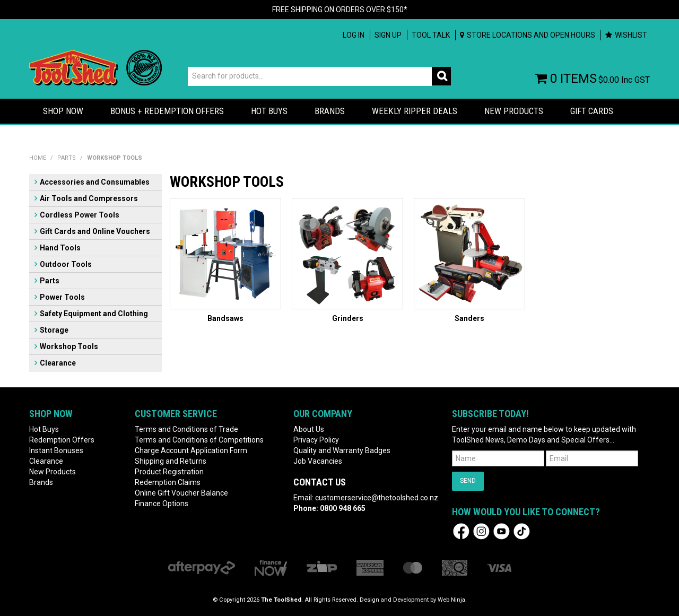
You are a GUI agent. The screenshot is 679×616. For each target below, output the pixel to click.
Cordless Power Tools (80, 215)
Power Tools (62, 297)
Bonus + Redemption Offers (167, 111)
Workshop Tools (69, 346)
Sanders (469, 318)
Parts (67, 158)
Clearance (58, 363)
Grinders (348, 318)
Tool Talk (431, 35)
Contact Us (320, 482)
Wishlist (631, 35)
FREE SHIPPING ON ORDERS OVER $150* (340, 10)
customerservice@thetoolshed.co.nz (377, 498)
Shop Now (63, 111)
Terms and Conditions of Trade (186, 429)
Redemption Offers (62, 440)
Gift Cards (592, 111)
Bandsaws (225, 318)
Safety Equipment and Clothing (94, 314)
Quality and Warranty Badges (342, 450)
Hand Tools (60, 248)
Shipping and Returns (171, 461)
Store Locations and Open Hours (531, 35)
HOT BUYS (269, 111)
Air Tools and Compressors (89, 198)
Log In (354, 35)
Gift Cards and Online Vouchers (95, 231)
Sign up (388, 35)
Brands (330, 111)
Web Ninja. (452, 600)
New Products (514, 111)
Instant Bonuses (56, 450)
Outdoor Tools (66, 264)
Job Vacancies (318, 461)
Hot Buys (44, 429)
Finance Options (162, 504)
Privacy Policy (316, 440)
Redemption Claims (168, 482)
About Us (309, 429)
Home (38, 158)
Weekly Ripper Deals (415, 111)
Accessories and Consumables (95, 182)
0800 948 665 (343, 508)
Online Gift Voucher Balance (181, 493)
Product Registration (169, 472)
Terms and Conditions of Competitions (199, 440)
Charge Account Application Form (191, 450)
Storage (54, 330)
